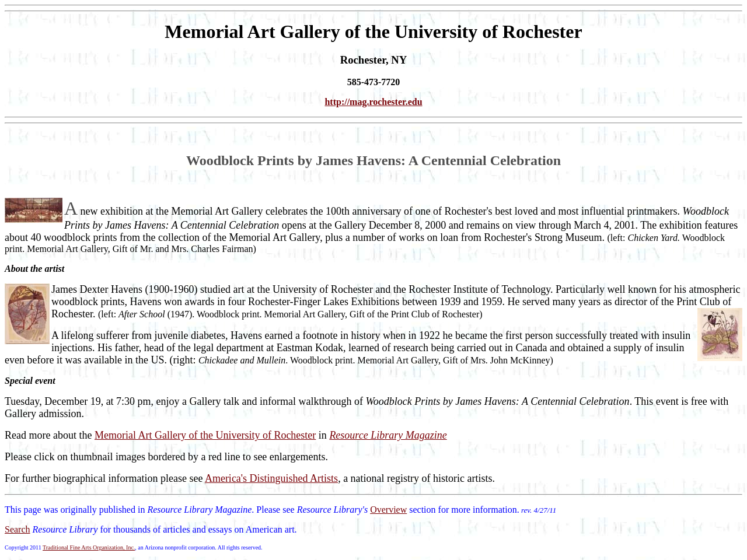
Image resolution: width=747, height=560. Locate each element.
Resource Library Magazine (388, 435)
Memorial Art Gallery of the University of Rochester (205, 435)
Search (18, 529)
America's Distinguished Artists (271, 478)
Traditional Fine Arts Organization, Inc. (89, 547)
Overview (388, 510)
